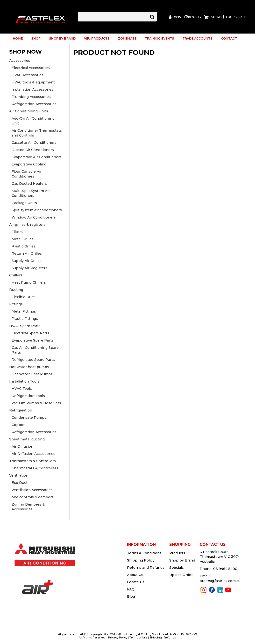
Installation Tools (24, 381)
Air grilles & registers (27, 225)
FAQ (131, 589)
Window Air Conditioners (34, 217)
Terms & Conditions (144, 553)
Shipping (156, 637)
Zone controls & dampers (31, 497)
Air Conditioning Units (29, 111)
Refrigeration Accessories (34, 104)
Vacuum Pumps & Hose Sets (36, 403)
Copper (18, 425)
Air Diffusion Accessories (33, 454)
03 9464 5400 (225, 569)
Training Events (159, 38)
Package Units (24, 203)
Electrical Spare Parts (30, 333)
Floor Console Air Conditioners (27, 174)
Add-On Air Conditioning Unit (33, 121)
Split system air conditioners (37, 210)
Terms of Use (138, 637)
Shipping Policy (141, 560)
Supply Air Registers (29, 268)
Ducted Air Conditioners (33, 150)
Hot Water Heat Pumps (32, 374)
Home (18, 38)
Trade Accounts (198, 38)
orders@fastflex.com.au (220, 581)
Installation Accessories (32, 89)
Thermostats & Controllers (32, 461)
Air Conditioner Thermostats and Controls (37, 133)
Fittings (16, 304)
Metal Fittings (24, 311)
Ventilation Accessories (32, 490)
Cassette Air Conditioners (34, 143)
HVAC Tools (22, 389)
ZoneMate (127, 38)
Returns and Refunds (146, 568)
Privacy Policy (118, 637)
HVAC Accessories (28, 75)
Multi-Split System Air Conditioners (31, 193)
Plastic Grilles (24, 246)
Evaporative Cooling (29, 164)
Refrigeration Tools (28, 396)
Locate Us (136, 582)
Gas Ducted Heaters (29, 184)
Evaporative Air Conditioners (37, 157)
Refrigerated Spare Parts (33, 360)
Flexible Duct (23, 297)
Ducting (16, 290)
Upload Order (181, 575)
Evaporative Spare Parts (33, 340)
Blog (131, 596)
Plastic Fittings (25, 319)
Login (177, 17)
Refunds (170, 637)
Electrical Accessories (31, 68)
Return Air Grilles (27, 253)
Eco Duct (20, 483)
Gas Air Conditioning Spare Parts (35, 350)
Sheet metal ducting (27, 439)
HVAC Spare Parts (25, 326)
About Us (135, 575)
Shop (36, 38)
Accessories (20, 61)
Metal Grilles (23, 239)
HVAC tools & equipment (33, 82)
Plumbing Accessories (31, 97)
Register (195, 17)
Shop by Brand (62, 38)
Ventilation (19, 475)
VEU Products (97, 38)
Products (177, 553)
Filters (17, 232)
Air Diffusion (22, 446)
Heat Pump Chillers (29, 282)
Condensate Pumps (29, 418)
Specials (177, 568)
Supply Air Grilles (27, 261)
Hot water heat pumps (29, 367)
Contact (229, 38)
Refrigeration (21, 410)
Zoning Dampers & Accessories (28, 507)
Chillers (16, 275)
